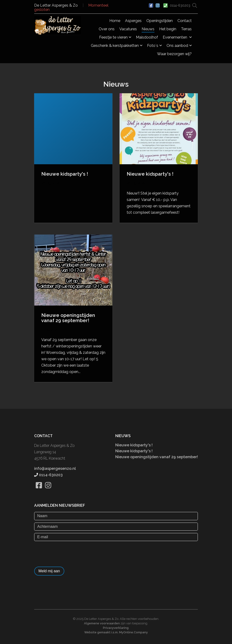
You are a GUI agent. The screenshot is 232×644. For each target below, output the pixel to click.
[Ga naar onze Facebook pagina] (151, 5)
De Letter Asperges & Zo (56, 5)
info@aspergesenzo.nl (55, 469)
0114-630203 (181, 5)
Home (115, 21)
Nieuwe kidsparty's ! (134, 445)
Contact (185, 21)
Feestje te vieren (115, 37)
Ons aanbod (179, 46)
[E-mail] (116, 537)
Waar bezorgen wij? (174, 54)
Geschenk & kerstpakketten (117, 46)
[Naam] (116, 516)
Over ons (107, 29)
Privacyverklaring (116, 628)
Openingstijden (160, 21)
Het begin (168, 29)
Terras (186, 29)
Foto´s (154, 46)
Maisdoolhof (147, 37)
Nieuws (148, 29)
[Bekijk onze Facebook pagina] (39, 491)
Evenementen (177, 37)
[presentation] (70, 553)
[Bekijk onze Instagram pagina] (48, 491)
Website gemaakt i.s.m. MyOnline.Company (116, 632)
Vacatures (128, 29)
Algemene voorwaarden (102, 623)
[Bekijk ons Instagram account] (158, 5)
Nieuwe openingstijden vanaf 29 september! (157, 457)
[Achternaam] (116, 527)
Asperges (133, 21)
